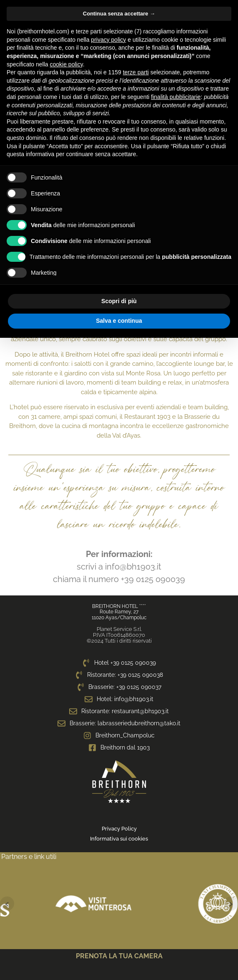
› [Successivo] (231, 903)
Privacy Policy (119, 829)
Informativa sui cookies (119, 839)
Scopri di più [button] (119, 301)
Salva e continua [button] (119, 321)
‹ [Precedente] (7, 903)
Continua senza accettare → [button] (119, 14)
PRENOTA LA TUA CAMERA (119, 956)
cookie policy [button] (66, 64)
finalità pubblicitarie (176, 97)
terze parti (136, 72)
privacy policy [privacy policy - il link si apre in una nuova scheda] (108, 40)
